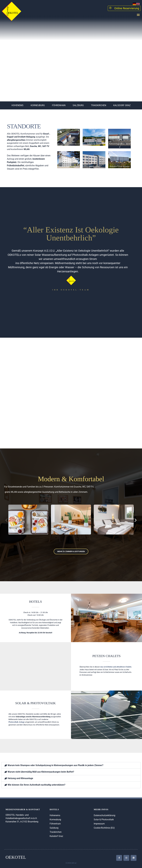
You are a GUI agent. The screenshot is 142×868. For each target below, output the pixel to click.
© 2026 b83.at (71, 863)
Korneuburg (38, 105)
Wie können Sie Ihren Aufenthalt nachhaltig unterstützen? (36, 785)
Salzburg (78, 105)
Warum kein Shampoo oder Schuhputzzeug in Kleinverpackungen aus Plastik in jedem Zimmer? (55, 765)
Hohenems (17, 105)
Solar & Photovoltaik (35, 703)
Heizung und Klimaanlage (20, 778)
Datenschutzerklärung (104, 815)
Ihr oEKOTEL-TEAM (71, 290)
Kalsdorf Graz (122, 105)
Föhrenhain (59, 105)
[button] (138, 15)
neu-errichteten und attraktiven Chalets (116, 667)
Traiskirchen (99, 105)
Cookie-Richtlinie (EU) (104, 828)
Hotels (35, 602)
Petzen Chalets (106, 656)
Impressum (99, 824)
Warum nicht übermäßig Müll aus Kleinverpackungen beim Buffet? (41, 772)
